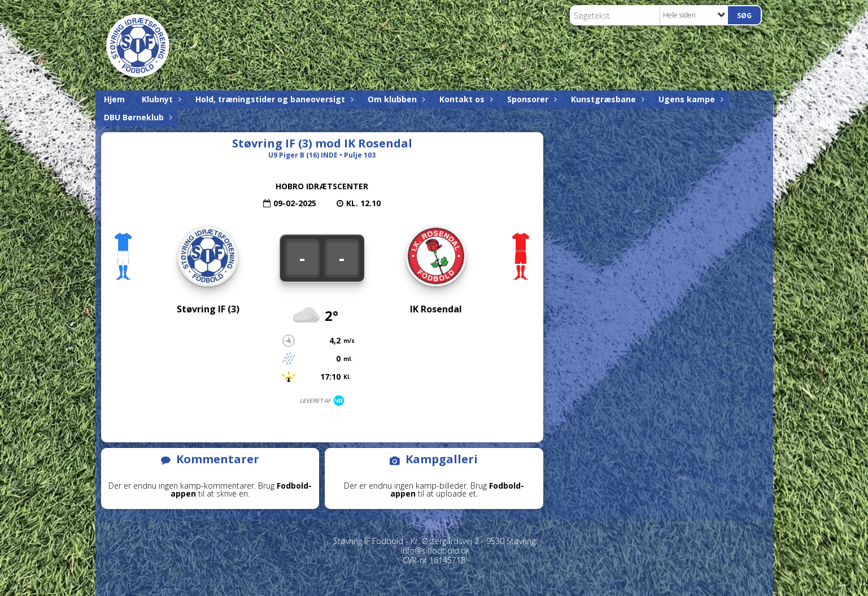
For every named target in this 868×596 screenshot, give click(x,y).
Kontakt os (465, 99)
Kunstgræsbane (606, 99)
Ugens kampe (690, 99)
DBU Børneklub (137, 117)
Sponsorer (531, 99)
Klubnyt (160, 99)
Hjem (114, 99)
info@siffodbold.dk (435, 551)
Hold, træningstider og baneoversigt (273, 99)
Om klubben (395, 99)
